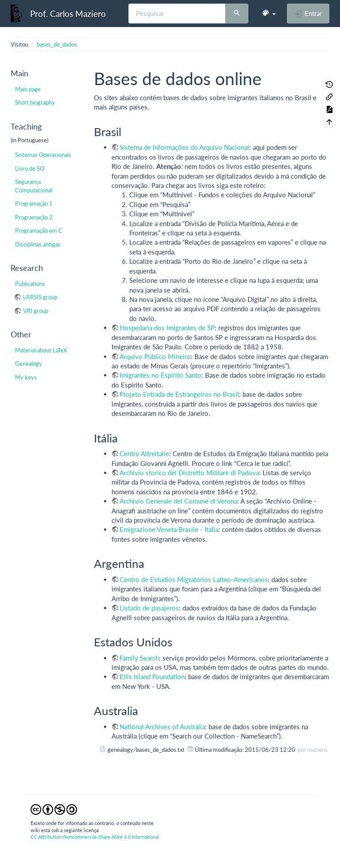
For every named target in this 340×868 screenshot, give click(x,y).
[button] (269, 13)
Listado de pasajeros (149, 608)
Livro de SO (30, 168)
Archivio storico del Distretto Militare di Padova (189, 473)
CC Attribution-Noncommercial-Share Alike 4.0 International (95, 837)
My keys (26, 377)
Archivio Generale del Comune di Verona (178, 501)
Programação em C (39, 231)
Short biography (35, 102)
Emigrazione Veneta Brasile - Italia (169, 529)
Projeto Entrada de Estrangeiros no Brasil (179, 394)
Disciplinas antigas (38, 244)
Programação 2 (34, 217)
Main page (28, 89)
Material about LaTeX (41, 350)
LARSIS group (40, 297)
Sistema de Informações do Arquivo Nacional (184, 147)
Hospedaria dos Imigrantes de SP (167, 328)
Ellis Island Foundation (152, 676)
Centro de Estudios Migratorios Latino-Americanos (194, 579)
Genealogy (29, 364)
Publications (30, 284)
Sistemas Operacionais (43, 155)
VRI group (36, 311)
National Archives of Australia (162, 727)
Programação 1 (34, 203)
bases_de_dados (57, 44)
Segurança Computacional (34, 186)
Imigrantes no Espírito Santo (160, 375)
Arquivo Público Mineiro (155, 356)
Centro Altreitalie (144, 454)
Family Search (139, 658)
